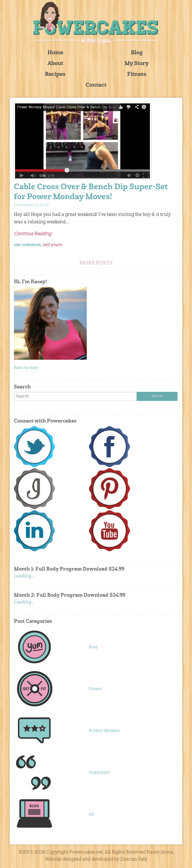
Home (55, 53)
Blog (137, 53)
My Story (137, 64)
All (91, 814)
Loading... (24, 576)
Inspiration (99, 773)
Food (93, 647)
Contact (96, 85)
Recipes (55, 75)
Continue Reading (33, 234)
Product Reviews (104, 731)
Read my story (26, 368)
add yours (52, 245)
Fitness (137, 75)
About (55, 64)
